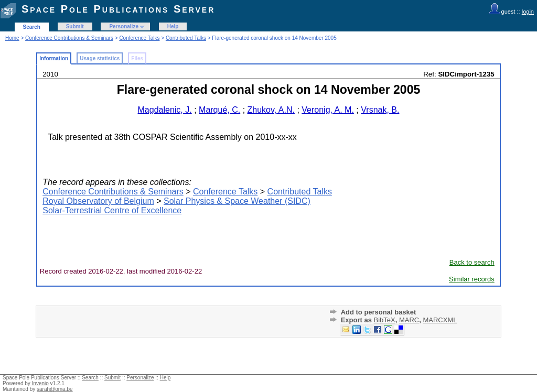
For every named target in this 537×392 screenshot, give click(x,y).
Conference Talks (139, 38)
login (528, 12)
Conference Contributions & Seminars (69, 38)
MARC (409, 320)
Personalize (124, 26)
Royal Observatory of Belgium (98, 201)
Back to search (472, 262)
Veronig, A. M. (328, 110)
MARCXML (440, 320)
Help (173, 26)
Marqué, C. (219, 110)
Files (137, 58)
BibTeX (384, 320)
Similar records (472, 279)
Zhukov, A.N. (271, 110)
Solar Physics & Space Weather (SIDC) (237, 201)
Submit (75, 26)
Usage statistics (100, 58)
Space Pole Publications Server (118, 9)
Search (32, 27)
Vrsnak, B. (380, 110)
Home (12, 38)
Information (54, 58)
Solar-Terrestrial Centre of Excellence (112, 210)
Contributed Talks (186, 38)
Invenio (40, 383)
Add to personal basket (379, 312)
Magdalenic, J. (165, 110)
